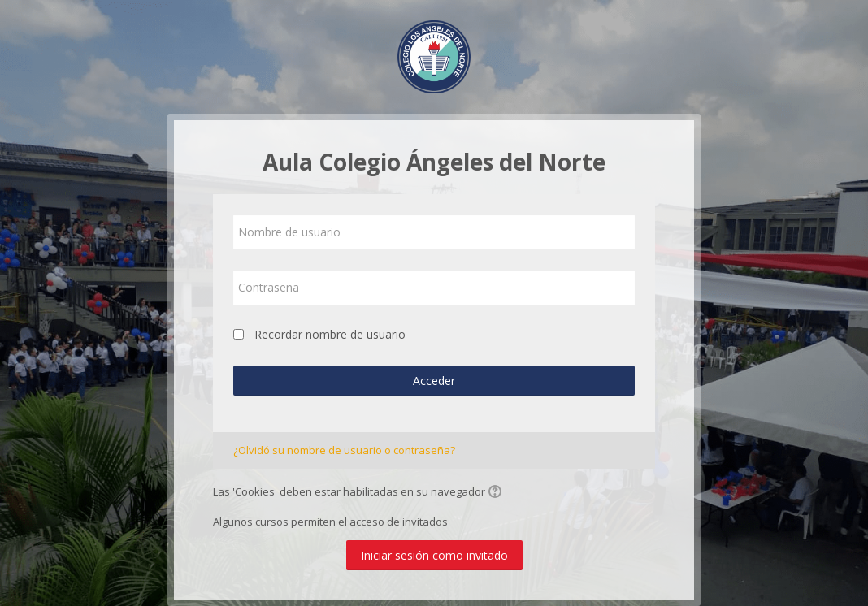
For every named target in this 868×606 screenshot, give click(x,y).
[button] (497, 493)
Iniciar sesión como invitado (434, 555)
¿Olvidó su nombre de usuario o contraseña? (344, 450)
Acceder (434, 381)
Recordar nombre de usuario (330, 334)
